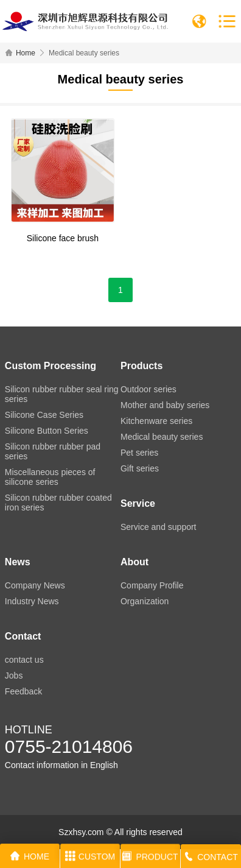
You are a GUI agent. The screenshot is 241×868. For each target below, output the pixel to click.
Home (26, 53)
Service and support (159, 527)
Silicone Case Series (44, 415)
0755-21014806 (69, 746)
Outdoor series (148, 389)
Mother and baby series (165, 405)
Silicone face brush (63, 238)
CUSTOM (90, 858)
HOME (30, 857)
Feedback (23, 691)
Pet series (139, 453)
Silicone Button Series (47, 431)
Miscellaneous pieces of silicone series (50, 477)
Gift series (140, 468)
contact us (24, 660)
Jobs (14, 676)
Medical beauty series (162, 437)
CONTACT (211, 859)
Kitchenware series (156, 421)
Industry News (32, 601)
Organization (145, 601)
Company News (35, 585)
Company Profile (152, 585)
